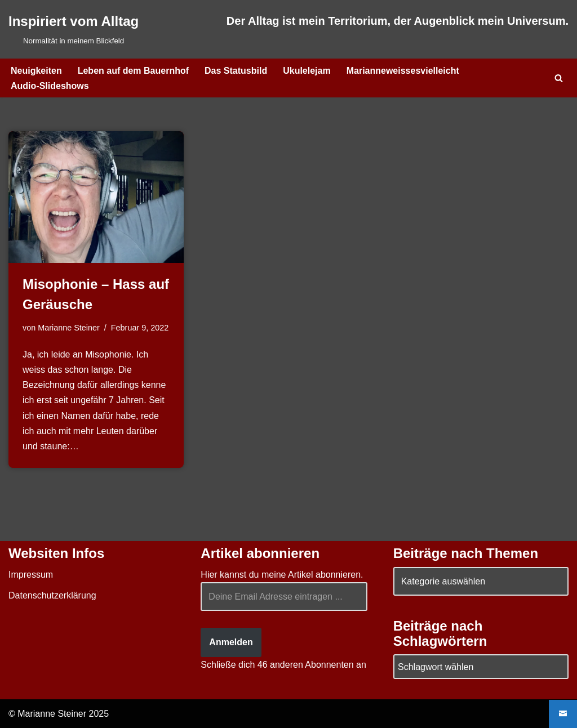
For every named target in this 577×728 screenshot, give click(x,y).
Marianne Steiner (69, 328)
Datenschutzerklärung (52, 595)
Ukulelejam (307, 71)
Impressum (31, 575)
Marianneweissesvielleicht (403, 71)
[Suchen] (559, 78)
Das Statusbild (236, 71)
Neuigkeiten (36, 71)
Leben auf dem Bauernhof (133, 71)
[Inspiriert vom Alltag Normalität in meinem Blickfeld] (74, 29)
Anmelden (231, 642)
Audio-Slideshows (50, 86)
